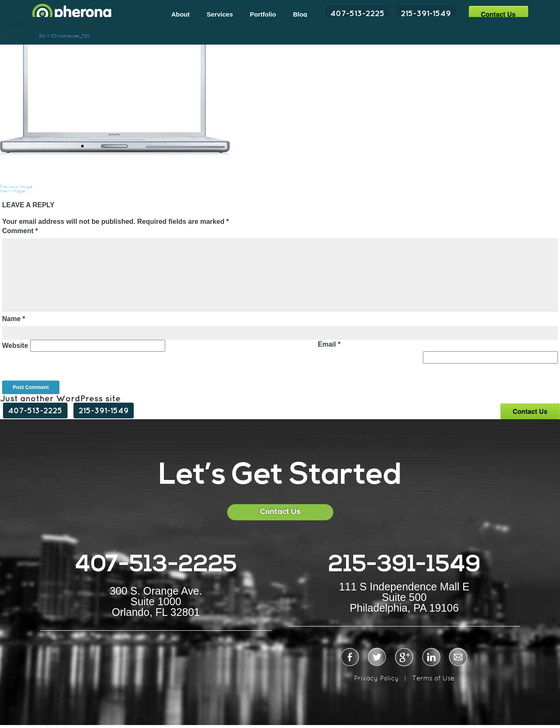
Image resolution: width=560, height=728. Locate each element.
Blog (300, 14)
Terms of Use (433, 678)
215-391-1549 (426, 13)
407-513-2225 (357, 13)
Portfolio (263, 14)
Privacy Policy (376, 678)
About (180, 14)
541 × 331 (48, 36)
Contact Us (498, 14)
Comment (20, 231)
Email (329, 344)
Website (15, 346)
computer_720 (74, 36)
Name (14, 319)
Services (220, 14)
